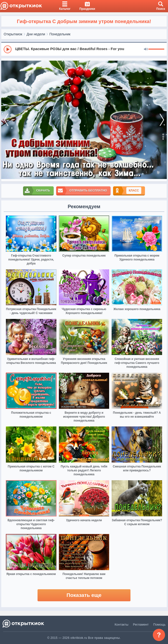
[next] (162, 120)
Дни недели (36, 34)
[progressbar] (156, 49)
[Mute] (146, 49)
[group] (84, 49)
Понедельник (60, 34)
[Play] (8, 49)
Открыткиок (13, 34)
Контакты (121, 624)
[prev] (6, 120)
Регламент (141, 624)
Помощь (159, 624)
